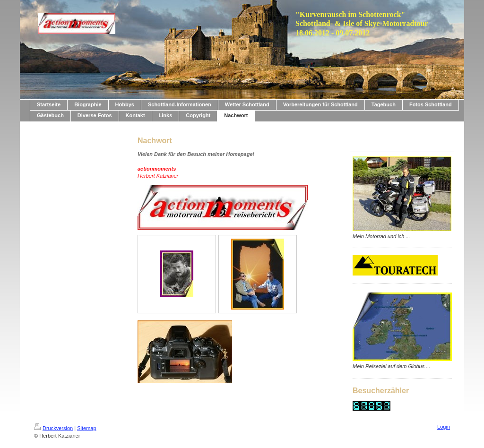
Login (444, 427)
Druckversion (53, 428)
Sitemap (86, 428)
